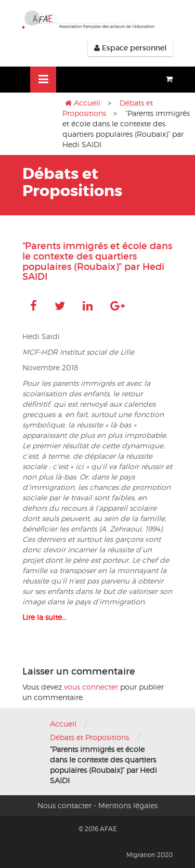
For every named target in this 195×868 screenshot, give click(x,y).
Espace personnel (130, 48)
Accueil (87, 103)
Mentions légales (128, 805)
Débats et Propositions (89, 737)
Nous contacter (64, 805)
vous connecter (91, 687)
